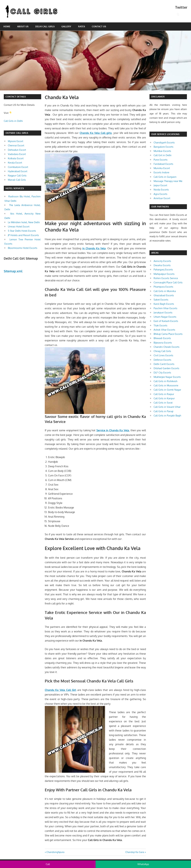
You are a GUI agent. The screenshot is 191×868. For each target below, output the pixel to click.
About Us (23, 26)
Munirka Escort (162, 168)
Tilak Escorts (160, 325)
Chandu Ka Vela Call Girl (61, 690)
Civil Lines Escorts (163, 355)
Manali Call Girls (17, 180)
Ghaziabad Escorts (164, 295)
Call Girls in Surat (163, 403)
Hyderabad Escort (18, 171)
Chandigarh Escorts (164, 142)
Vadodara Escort (17, 154)
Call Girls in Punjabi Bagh (167, 416)
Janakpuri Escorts (163, 313)
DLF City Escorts (162, 373)
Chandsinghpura (55, 852)
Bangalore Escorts (163, 147)
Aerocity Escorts (162, 261)
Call (48, 864)
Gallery (66, 26)
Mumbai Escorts (162, 151)
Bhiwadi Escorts (162, 338)
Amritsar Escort (162, 198)
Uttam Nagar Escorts (165, 317)
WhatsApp (143, 864)
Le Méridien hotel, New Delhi (24, 222)
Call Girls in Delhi (13, 121)
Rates (82, 26)
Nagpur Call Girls (17, 176)
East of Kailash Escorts (166, 321)
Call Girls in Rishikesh (165, 381)
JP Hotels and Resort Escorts (23, 235)
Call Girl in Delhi (162, 155)
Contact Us (99, 26)
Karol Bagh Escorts (164, 304)
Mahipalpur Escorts (164, 274)
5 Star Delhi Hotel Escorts (22, 231)
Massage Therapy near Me (168, 181)
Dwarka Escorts (162, 265)
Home (7, 26)
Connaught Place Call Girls (168, 282)
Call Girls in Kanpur (164, 398)
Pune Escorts (161, 160)
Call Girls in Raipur (164, 394)
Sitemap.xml (13, 271)
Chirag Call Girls (162, 351)
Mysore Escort (16, 141)
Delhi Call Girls (45, 26)
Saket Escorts (161, 300)
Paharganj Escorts (163, 270)
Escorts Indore (161, 172)
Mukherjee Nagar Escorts (167, 377)
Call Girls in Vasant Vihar (167, 407)
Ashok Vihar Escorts (164, 330)
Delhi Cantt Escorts (164, 364)
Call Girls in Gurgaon (165, 177)
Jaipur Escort (160, 185)
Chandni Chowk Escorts (166, 347)
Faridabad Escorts (163, 164)
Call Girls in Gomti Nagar (167, 390)
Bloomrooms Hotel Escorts (23, 248)
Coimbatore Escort (18, 167)
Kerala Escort (15, 163)
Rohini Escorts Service (166, 278)
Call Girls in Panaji (163, 411)
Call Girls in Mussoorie (166, 385)
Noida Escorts (161, 190)
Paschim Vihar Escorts (165, 308)
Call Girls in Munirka (165, 291)
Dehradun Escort (17, 150)
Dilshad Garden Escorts (166, 368)
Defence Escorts (162, 360)
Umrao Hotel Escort (19, 227)
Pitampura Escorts (163, 287)
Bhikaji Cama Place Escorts (168, 334)
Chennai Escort (16, 145)
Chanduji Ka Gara (135, 852)
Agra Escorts (160, 194)
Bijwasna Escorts (163, 343)
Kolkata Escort (16, 158)
